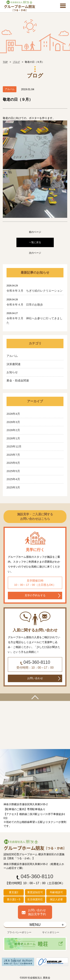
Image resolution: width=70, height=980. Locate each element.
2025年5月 (13, 471)
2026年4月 (13, 414)
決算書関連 (14, 364)
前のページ (35, 232)
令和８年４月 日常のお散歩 (25, 305)
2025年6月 (13, 463)
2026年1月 (13, 438)
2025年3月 (13, 487)
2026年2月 (13, 430)
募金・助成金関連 (18, 380)
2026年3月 (13, 422)
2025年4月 (13, 479)
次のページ (35, 253)
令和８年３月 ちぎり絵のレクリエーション (35, 291)
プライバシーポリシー (19, 932)
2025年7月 (13, 455)
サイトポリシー (51, 932)
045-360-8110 (37, 662)
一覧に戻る (35, 242)
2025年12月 (14, 446)
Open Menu (63, 6)
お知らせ (12, 372)
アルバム (12, 356)
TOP (5, 62)
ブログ (16, 62)
